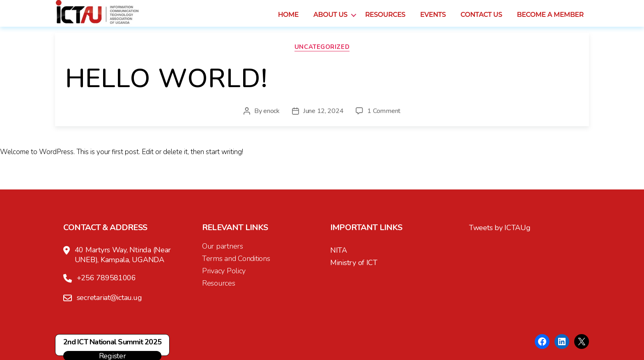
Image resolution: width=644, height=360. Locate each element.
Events (433, 19)
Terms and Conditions (236, 258)
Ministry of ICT (354, 263)
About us (330, 19)
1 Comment (384, 111)
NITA (339, 250)
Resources (385, 19)
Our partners (223, 246)
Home (288, 19)
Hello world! (167, 78)
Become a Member (550, 19)
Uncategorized (322, 47)
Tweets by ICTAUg (500, 228)
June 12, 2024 (323, 111)
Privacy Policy (224, 271)
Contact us (481, 19)
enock (271, 111)
